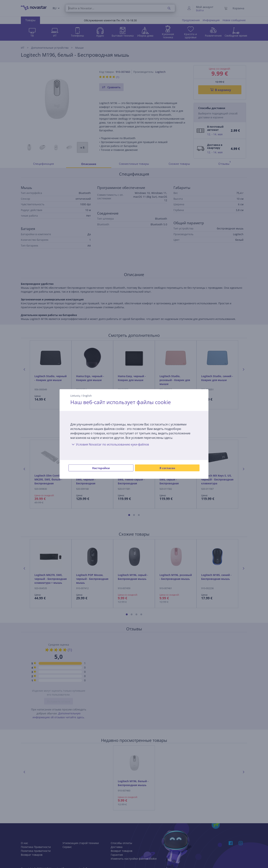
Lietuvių (75, 396)
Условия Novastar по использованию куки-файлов (110, 444)
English (87, 396)
